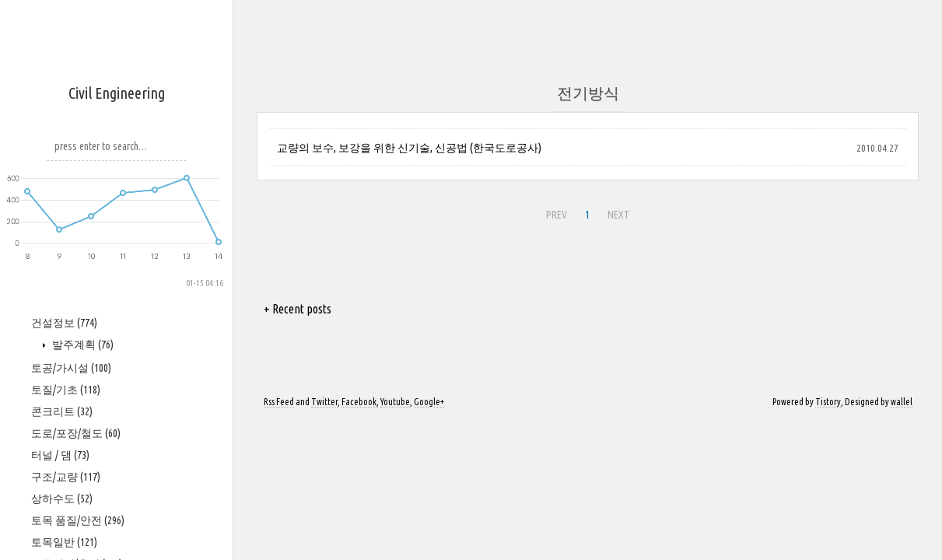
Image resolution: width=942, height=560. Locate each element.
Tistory (828, 402)
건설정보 (64, 323)
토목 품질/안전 (78, 520)
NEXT (619, 215)
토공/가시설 (71, 368)
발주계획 (82, 345)
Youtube (395, 402)
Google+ (429, 402)
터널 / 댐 (60, 455)
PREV (557, 215)
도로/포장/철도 (76, 433)
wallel (902, 402)
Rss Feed (279, 402)
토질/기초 (66, 390)
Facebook (359, 402)
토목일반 (64, 542)
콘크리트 (62, 411)
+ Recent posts (298, 309)
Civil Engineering (117, 93)
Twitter (324, 402)
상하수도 (62, 499)
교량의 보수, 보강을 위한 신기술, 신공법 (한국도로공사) (409, 148)
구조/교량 (66, 477)
